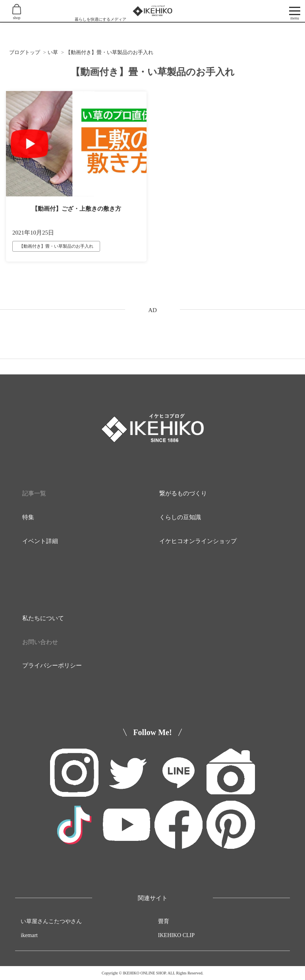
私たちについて (43, 618)
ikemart (29, 935)
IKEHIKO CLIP (176, 935)
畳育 (164, 921)
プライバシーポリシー (52, 666)
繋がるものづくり (183, 493)
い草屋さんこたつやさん (51, 921)
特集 (28, 517)
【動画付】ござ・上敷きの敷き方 (76, 209)
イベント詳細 (40, 541)
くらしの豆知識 (180, 517)
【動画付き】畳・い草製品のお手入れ (56, 246)
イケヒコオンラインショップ (198, 541)
